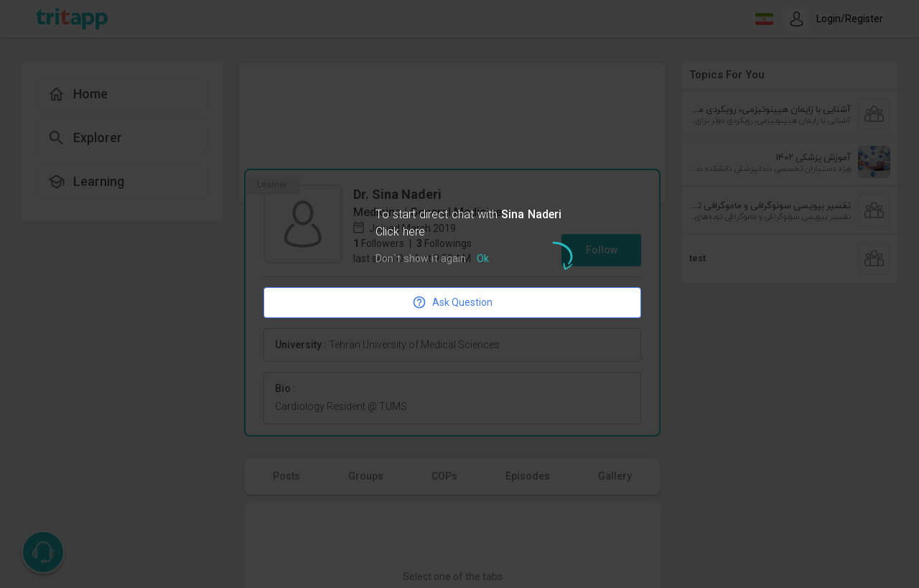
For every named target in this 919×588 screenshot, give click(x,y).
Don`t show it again (421, 260)
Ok (483, 260)
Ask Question (452, 302)
